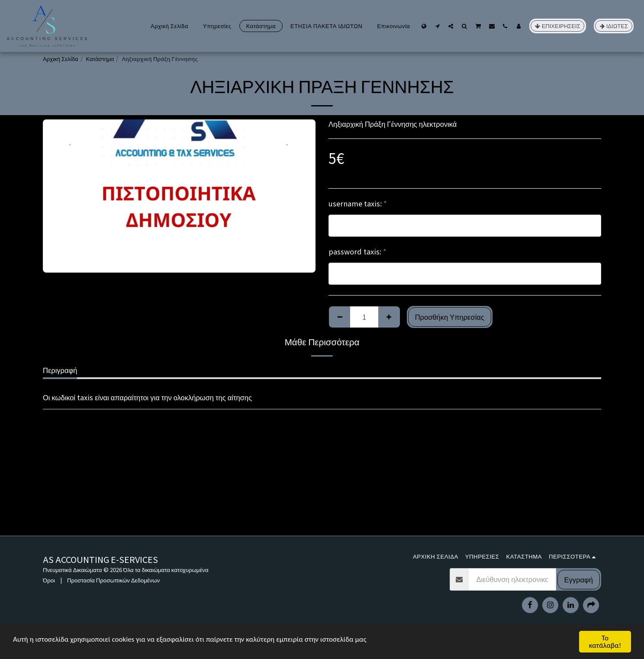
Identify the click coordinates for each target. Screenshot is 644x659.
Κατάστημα (100, 59)
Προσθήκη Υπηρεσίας (450, 317)
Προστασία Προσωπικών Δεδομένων (113, 580)
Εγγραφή (579, 579)
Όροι (49, 580)
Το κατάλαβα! (605, 642)
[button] (437, 26)
